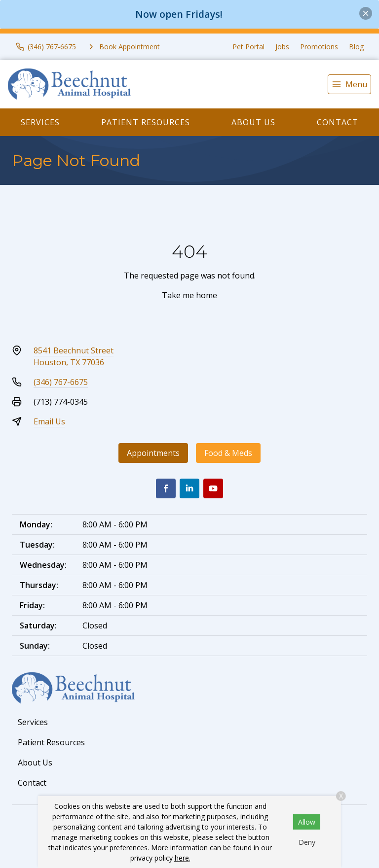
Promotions (319, 47)
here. (183, 858)
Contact (338, 122)
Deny (307, 842)
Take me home (189, 295)
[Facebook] (166, 488)
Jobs (282, 47)
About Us (253, 122)
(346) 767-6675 (61, 382)
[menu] (349, 84)
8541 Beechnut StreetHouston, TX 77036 (74, 356)
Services (40, 122)
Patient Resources (146, 122)
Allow (307, 822)
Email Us (49, 421)
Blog (356, 47)
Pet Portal (248, 47)
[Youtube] (213, 488)
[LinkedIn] (189, 488)
